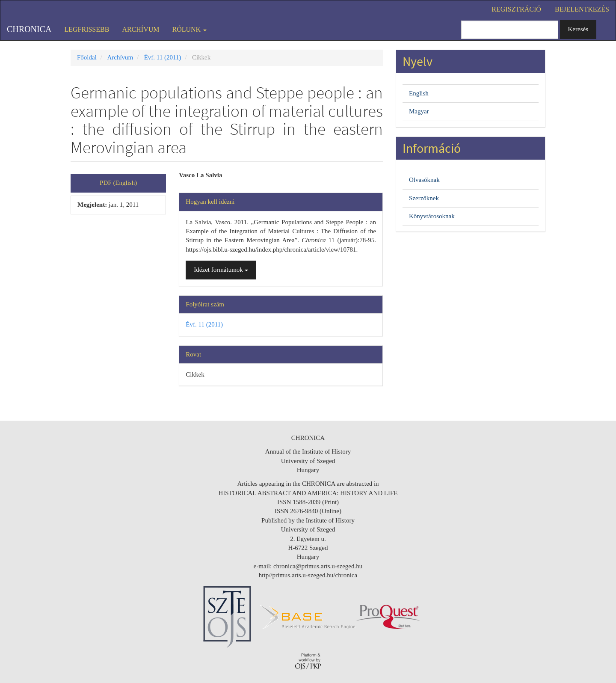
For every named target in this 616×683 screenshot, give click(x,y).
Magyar (419, 111)
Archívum (141, 29)
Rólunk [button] (190, 29)
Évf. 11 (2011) (163, 57)
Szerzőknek (424, 198)
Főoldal (87, 57)
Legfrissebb (87, 29)
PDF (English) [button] (118, 183)
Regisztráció (516, 9)
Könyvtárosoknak (432, 216)
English (419, 93)
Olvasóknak (424, 180)
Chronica (29, 29)
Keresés (578, 29)
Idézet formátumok (221, 270)
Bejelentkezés (582, 9)
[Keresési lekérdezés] (510, 30)
